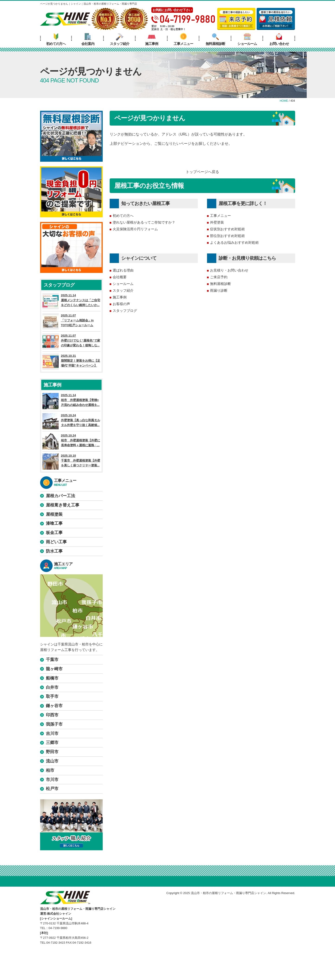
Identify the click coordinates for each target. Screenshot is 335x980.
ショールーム (247, 39)
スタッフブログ (125, 311)
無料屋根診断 (215, 39)
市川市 (52, 780)
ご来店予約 (219, 277)
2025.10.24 (71, 421)
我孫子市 (54, 724)
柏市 (50, 770)
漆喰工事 (54, 523)
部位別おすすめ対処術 (227, 236)
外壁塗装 (217, 222)
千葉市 (52, 660)
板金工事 (54, 533)
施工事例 (152, 39)
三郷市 (52, 743)
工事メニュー (183, 39)
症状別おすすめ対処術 (227, 229)
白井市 (52, 687)
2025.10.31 (71, 362)
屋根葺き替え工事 (63, 505)
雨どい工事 (56, 542)
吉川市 (52, 733)
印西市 (52, 715)
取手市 (52, 696)
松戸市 (52, 789)
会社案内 (88, 39)
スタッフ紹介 (120, 39)
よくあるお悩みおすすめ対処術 (234, 242)
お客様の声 (121, 304)
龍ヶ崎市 (54, 669)
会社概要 (120, 277)
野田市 (52, 752)
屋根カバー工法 (61, 496)
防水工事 (54, 551)
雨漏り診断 (219, 290)
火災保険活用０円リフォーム (135, 229)
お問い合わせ (279, 39)
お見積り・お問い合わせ (229, 270)
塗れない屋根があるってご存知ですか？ (144, 222)
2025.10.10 (71, 462)
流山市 (52, 761)
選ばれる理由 (123, 270)
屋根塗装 (54, 514)
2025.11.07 (71, 321)
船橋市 (52, 678)
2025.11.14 (71, 301)
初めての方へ (56, 39)
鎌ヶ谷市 (54, 706)
